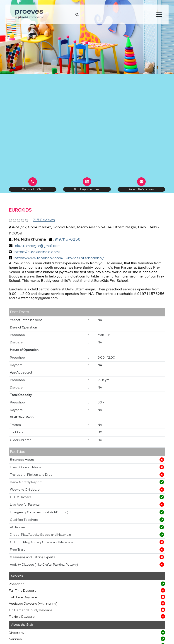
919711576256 (68, 240)
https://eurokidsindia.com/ (37, 252)
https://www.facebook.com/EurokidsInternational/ (59, 258)
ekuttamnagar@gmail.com (38, 246)
